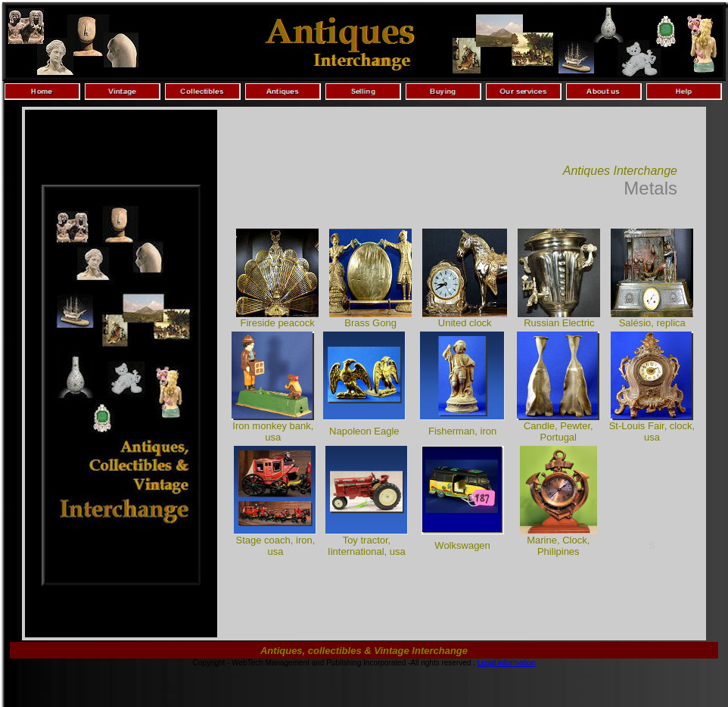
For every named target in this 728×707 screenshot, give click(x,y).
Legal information (507, 663)
